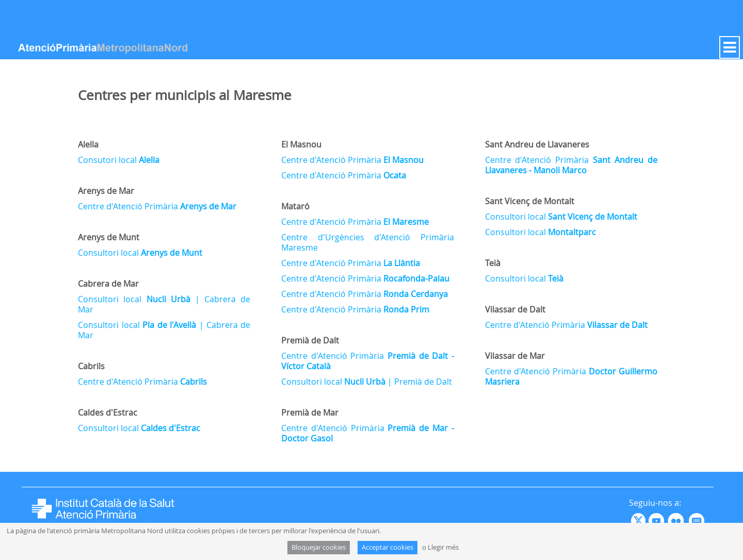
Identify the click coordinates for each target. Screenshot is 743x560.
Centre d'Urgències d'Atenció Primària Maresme (367, 242)
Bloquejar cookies (319, 547)
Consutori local (119, 160)
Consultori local (140, 253)
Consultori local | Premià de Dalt (367, 382)
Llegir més (443, 547)
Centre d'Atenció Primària (157, 206)
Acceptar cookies (387, 547)
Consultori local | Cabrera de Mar (164, 304)
